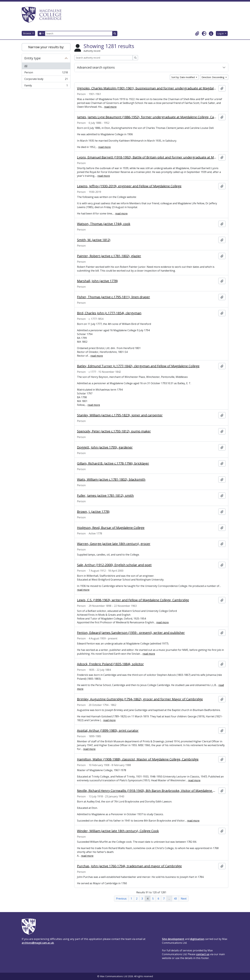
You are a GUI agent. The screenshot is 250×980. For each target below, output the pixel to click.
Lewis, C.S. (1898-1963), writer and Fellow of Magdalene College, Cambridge (133, 600)
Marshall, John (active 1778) (97, 281)
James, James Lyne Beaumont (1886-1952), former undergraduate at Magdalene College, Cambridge (147, 117)
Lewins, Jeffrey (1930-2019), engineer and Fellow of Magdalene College (129, 186)
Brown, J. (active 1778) (93, 512)
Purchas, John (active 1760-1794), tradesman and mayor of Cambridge (129, 866)
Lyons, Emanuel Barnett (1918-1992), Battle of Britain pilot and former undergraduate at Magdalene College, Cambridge (147, 157)
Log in (221, 33)
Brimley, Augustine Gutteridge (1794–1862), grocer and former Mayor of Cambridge (140, 699)
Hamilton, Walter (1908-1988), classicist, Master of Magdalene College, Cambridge (138, 759)
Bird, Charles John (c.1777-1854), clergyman (109, 313)
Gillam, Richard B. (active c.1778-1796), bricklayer (113, 463)
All (26, 66)
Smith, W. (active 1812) (94, 240)
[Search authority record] (104, 58)
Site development (173, 939)
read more (110, 107)
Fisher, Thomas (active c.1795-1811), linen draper (114, 297)
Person (46, 73)
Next (184, 899)
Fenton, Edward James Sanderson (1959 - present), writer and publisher (131, 633)
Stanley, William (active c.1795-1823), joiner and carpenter (120, 415)
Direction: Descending (213, 77)
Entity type (33, 58)
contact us (203, 954)
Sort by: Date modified (183, 77)
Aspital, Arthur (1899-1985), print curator (108, 731)
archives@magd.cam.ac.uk (38, 943)
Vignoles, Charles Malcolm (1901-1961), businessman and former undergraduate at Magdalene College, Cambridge (147, 88)
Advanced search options (96, 67)
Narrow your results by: (46, 47)
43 (175, 899)
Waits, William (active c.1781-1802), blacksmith (111, 479)
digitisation (197, 939)
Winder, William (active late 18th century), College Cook (118, 831)
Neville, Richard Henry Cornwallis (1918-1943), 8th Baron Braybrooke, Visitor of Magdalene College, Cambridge (147, 791)
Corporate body (46, 80)
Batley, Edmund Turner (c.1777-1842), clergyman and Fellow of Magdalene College (138, 366)
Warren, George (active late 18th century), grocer (114, 544)
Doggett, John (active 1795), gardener (105, 447)
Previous (121, 899)
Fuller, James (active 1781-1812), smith (105, 496)
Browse (27, 33)
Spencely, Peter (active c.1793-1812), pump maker (114, 431)
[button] (197, 34)
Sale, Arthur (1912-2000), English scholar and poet (114, 565)
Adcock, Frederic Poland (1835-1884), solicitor (110, 664)
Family (46, 86)
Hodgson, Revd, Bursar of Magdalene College (111, 528)
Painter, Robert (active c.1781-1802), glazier (109, 256)
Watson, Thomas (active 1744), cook (104, 224)
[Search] (79, 33)
